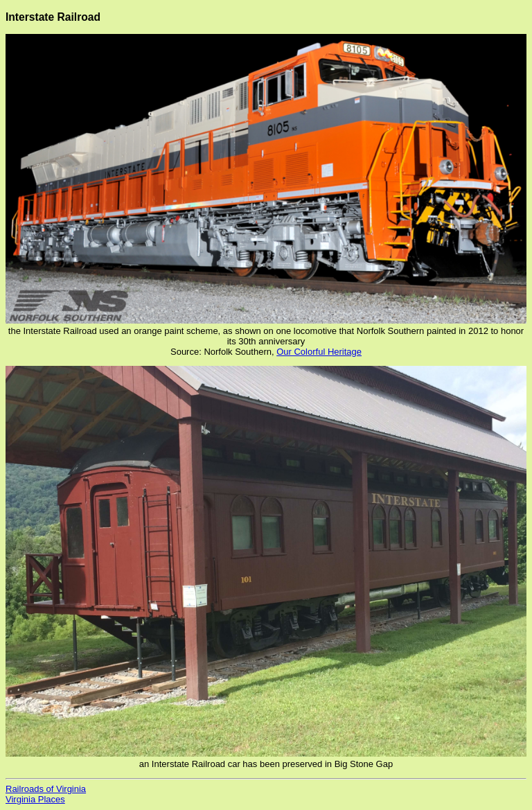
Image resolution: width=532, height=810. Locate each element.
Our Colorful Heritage (319, 352)
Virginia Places (35, 799)
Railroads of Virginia (46, 789)
